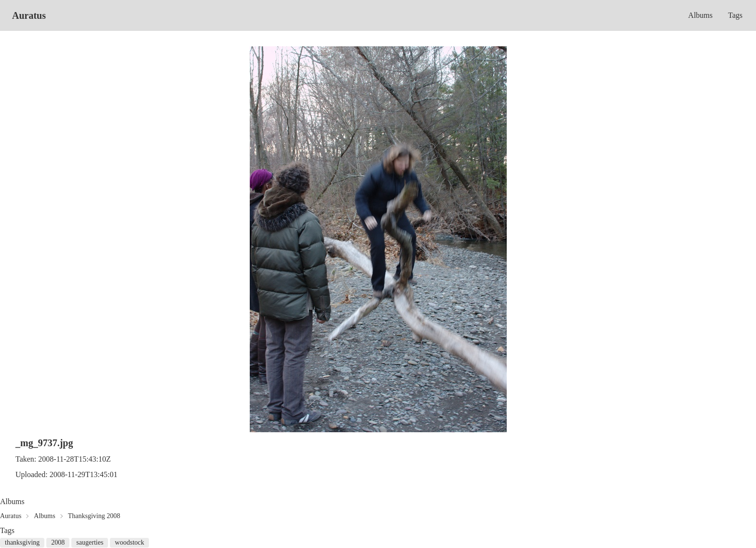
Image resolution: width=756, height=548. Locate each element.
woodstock (129, 542)
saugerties (90, 542)
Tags (735, 15)
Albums (700, 15)
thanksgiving (22, 542)
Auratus (29, 15)
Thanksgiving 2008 (94, 516)
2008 (58, 542)
